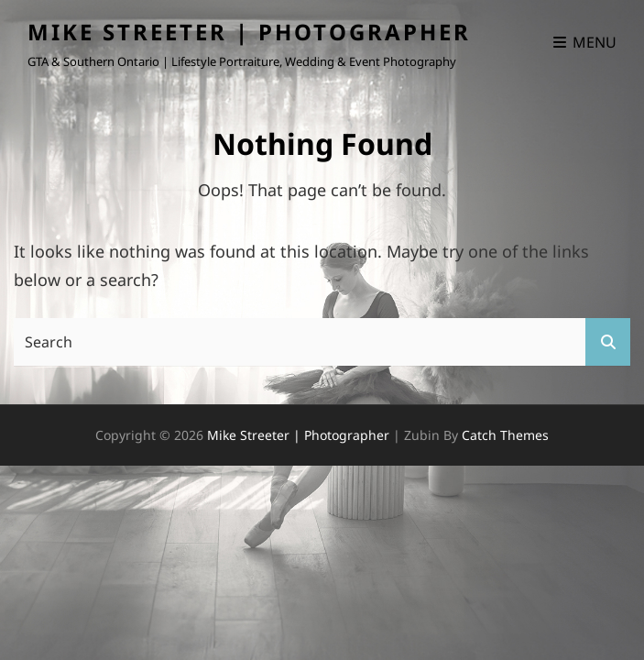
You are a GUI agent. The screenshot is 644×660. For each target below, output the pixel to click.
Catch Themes (505, 435)
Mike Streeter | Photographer (249, 32)
